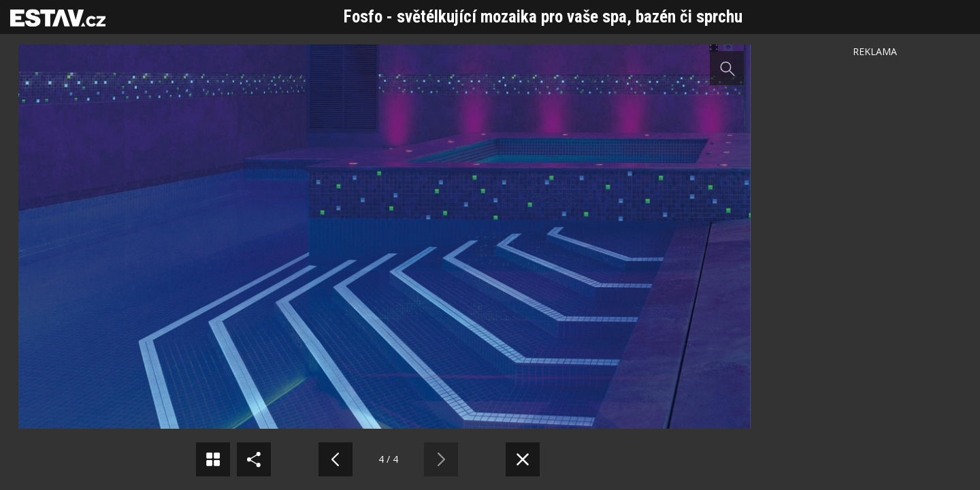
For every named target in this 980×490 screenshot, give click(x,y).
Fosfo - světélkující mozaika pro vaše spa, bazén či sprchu (543, 17)
